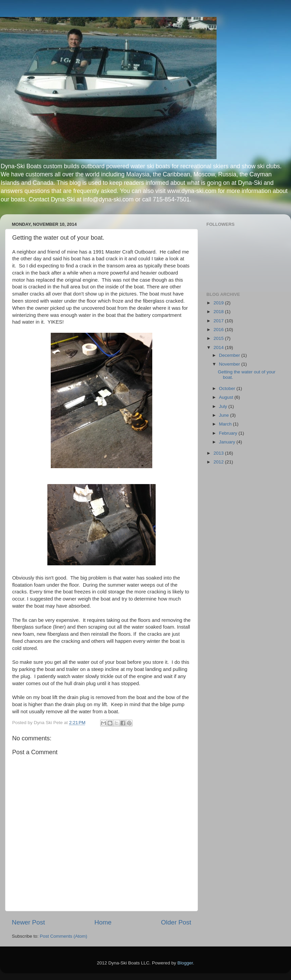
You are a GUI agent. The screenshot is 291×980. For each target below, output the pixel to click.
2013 (219, 453)
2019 (219, 303)
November (230, 364)
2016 (219, 330)
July (224, 406)
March (226, 424)
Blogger (185, 963)
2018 (219, 312)
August (227, 397)
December (230, 355)
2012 (219, 462)
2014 (219, 347)
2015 (219, 338)
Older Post (176, 922)
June (225, 415)
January (228, 442)
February (229, 433)
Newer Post (28, 922)
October (228, 388)
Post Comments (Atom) (64, 936)
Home (103, 922)
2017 (219, 321)
